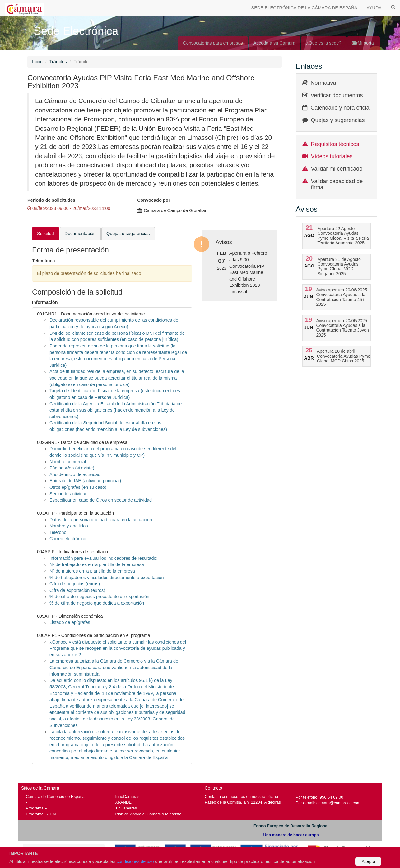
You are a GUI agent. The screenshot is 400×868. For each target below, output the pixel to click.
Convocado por (154, 200)
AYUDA (374, 8)
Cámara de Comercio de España (55, 797)
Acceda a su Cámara (274, 43)
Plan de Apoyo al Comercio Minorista (149, 814)
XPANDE (123, 802)
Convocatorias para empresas (213, 43)
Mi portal (363, 43)
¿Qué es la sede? (324, 43)
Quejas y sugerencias (338, 120)
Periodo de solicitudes (51, 200)
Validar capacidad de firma (337, 184)
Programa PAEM (41, 814)
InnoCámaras (128, 797)
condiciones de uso (135, 861)
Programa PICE (40, 808)
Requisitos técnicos (335, 144)
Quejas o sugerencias (128, 234)
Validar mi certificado (337, 169)
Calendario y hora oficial (341, 108)
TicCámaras (126, 808)
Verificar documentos (337, 95)
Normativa (323, 83)
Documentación (80, 234)
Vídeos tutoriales (332, 156)
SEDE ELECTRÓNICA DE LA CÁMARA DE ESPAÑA (304, 8)
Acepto (368, 861)
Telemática (44, 261)
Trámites (58, 62)
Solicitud (46, 234)
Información (45, 302)
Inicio (37, 62)
